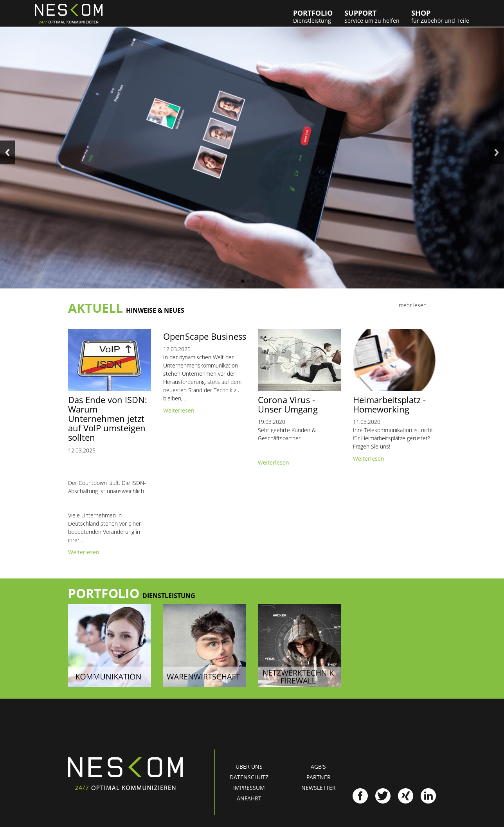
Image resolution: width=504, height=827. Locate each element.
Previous (7, 152)
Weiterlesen (84, 552)
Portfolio (313, 16)
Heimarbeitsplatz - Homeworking (389, 404)
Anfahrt (249, 798)
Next (497, 152)
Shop (440, 16)
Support (372, 16)
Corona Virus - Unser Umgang (288, 404)
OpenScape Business (205, 336)
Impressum (249, 788)
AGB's (318, 767)
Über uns (249, 767)
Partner (319, 777)
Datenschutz (249, 777)
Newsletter (319, 788)
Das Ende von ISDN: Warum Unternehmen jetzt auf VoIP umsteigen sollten (108, 419)
